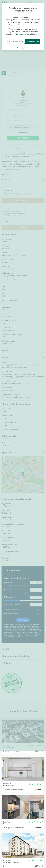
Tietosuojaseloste (22, 48)
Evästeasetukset (23, 34)
